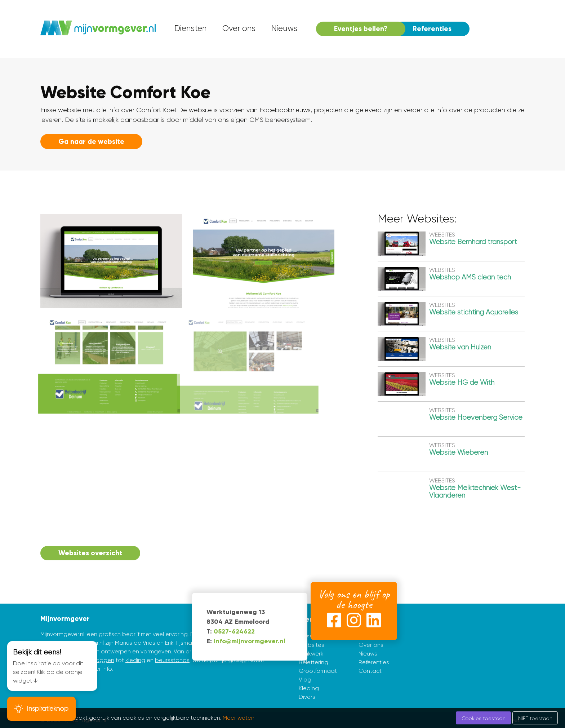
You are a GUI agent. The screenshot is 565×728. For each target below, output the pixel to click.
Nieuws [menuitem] (284, 28)
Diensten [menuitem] (190, 28)
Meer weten (239, 718)
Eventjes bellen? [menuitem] (361, 29)
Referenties (374, 662)
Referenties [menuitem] (432, 29)
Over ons (371, 645)
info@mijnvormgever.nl (250, 641)
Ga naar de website (91, 142)
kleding (135, 660)
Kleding (309, 688)
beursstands (172, 660)
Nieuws (368, 654)
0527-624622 (234, 631)
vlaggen (103, 660)
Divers (307, 697)
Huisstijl (308, 636)
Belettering (313, 662)
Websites (312, 645)
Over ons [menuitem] (239, 28)
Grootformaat (318, 671)
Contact (370, 671)
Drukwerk (311, 654)
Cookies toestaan (484, 718)
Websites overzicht (90, 553)
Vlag (305, 680)
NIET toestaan (535, 718)
